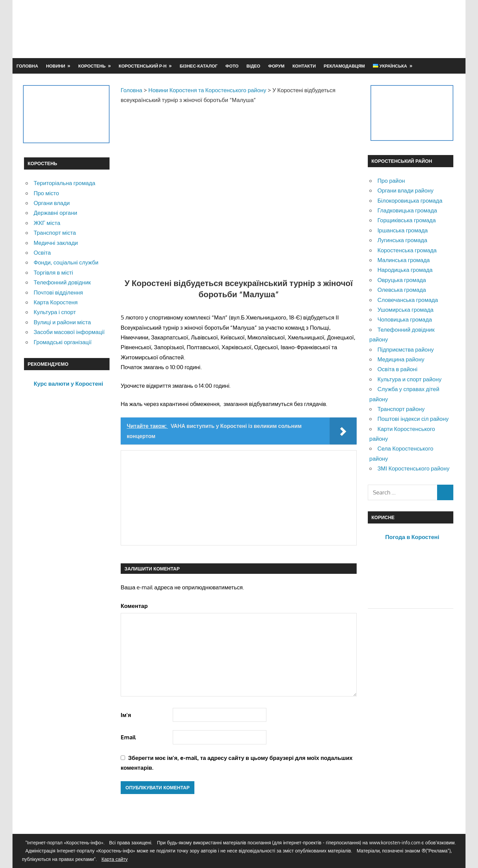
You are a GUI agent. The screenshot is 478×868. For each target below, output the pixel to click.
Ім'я (126, 715)
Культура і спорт (55, 312)
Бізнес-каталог (198, 66)
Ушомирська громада (405, 310)
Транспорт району (401, 409)
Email (128, 737)
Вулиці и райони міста (62, 322)
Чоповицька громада (404, 319)
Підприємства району (405, 349)
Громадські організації (62, 342)
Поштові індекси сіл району (413, 419)
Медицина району (401, 359)
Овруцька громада (402, 280)
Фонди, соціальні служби (66, 262)
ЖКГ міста (47, 223)
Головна (27, 66)
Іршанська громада (402, 230)
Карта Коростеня (55, 302)
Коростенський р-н (143, 66)
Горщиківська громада (407, 220)
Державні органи (55, 213)
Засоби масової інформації (69, 332)
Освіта (42, 252)
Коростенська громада (407, 250)
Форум (276, 66)
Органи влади (52, 203)
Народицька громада (405, 270)
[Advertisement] (331, 29)
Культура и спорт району (409, 379)
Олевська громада (402, 290)
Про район (391, 181)
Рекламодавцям (344, 66)
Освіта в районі (397, 369)
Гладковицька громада (407, 210)
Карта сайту (115, 859)
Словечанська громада (408, 300)
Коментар (134, 606)
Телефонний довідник (62, 282)
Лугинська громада (402, 240)
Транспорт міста (55, 233)
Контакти (304, 66)
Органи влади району (405, 190)
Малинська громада (403, 260)
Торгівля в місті (53, 272)
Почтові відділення (58, 292)
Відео (253, 66)
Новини (56, 66)
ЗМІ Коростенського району (413, 468)
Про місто (46, 193)
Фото (232, 66)
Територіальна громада (64, 183)
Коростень (92, 66)
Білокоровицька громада (410, 200)
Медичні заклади (56, 243)
